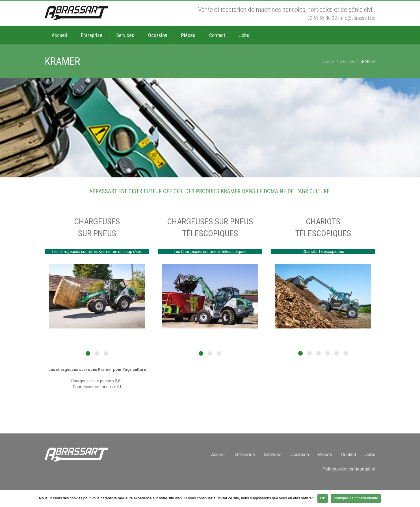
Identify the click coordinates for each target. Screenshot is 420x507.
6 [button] (346, 353)
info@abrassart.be (358, 18)
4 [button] (328, 353)
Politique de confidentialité (349, 469)
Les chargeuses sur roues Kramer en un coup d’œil (97, 252)
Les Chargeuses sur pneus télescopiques (210, 252)
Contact (349, 455)
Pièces (325, 455)
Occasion (300, 455)
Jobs (370, 455)
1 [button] (88, 353)
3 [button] (106, 353)
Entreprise (245, 455)
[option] (97, 296)
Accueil (329, 61)
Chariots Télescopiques (323, 252)
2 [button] (97, 353)
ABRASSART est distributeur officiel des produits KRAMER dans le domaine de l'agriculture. (210, 191)
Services (347, 61)
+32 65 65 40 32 (321, 18)
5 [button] (337, 353)
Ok (323, 498)
